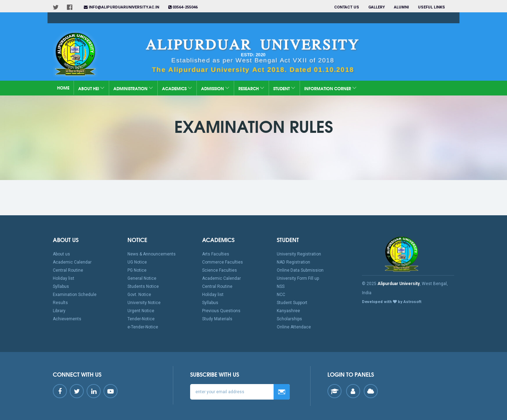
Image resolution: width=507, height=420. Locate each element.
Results (60, 303)
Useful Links (432, 7)
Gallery (377, 7)
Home (63, 88)
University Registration (299, 254)
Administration (133, 88)
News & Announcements (152, 254)
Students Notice (143, 286)
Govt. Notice (139, 295)
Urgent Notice (141, 311)
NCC (281, 295)
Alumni (401, 7)
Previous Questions (221, 311)
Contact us (347, 7)
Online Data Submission (300, 270)
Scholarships (289, 319)
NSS (281, 286)
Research (251, 88)
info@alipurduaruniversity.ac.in (121, 7)
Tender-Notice (141, 319)
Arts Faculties (216, 254)
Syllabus (61, 286)
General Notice (142, 278)
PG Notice (137, 270)
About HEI (91, 88)
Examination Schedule (75, 295)
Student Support (292, 303)
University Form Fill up (298, 278)
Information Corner (330, 88)
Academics (177, 88)
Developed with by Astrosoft (392, 302)
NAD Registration (293, 262)
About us (61, 254)
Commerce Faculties (223, 262)
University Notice (144, 303)
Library (59, 311)
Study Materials (217, 319)
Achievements (67, 319)
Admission (215, 88)
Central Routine (68, 270)
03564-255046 (183, 7)
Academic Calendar (72, 262)
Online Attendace (294, 327)
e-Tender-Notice (143, 327)
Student (284, 88)
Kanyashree (288, 311)
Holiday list (64, 278)
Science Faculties (220, 270)
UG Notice (137, 262)
